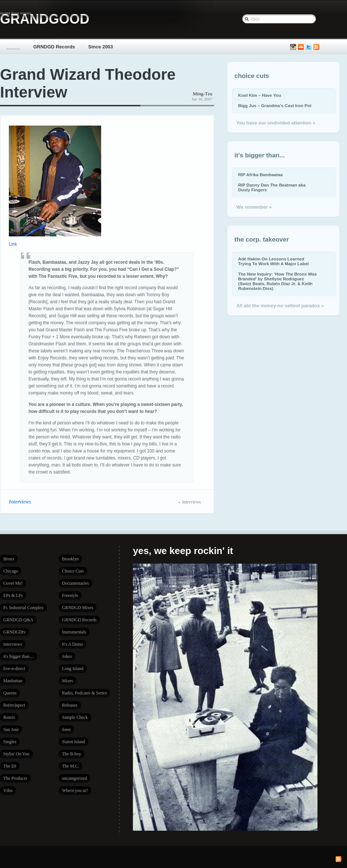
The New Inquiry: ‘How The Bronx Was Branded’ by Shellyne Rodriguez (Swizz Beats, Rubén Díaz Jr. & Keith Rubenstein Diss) (277, 281)
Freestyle (70, 595)
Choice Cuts (73, 571)
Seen (66, 729)
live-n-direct (14, 669)
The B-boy (72, 754)
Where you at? (75, 790)
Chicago (11, 571)
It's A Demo (73, 644)
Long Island (73, 669)
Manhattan (13, 681)
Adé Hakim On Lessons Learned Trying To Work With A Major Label (273, 261)
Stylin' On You (16, 754)
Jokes (67, 656)
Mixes (68, 681)
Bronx (9, 559)
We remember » (254, 207)
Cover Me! (13, 583)
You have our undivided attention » (276, 123)
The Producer (15, 778)
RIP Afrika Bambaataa (260, 175)
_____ (13, 47)
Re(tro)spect (14, 705)
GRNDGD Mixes (78, 608)
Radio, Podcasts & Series (84, 693)
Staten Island (73, 742)
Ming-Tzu (202, 94)
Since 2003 (101, 47)
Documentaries (75, 583)
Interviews (20, 502)
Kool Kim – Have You (260, 95)
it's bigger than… (19, 656)
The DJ (10, 766)
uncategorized (74, 778)
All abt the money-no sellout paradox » (280, 306)
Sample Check (75, 717)
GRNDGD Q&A (18, 620)
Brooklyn (70, 559)
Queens (10, 693)
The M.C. (71, 766)
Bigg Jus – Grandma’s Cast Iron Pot (275, 105)
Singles (10, 742)
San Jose (11, 729)
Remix (9, 717)
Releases (70, 705)
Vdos (8, 790)
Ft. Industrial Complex (23, 608)
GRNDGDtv (15, 632)
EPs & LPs (13, 595)
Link (13, 244)
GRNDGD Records (54, 47)
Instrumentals (74, 632)
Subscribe (316, 47)
